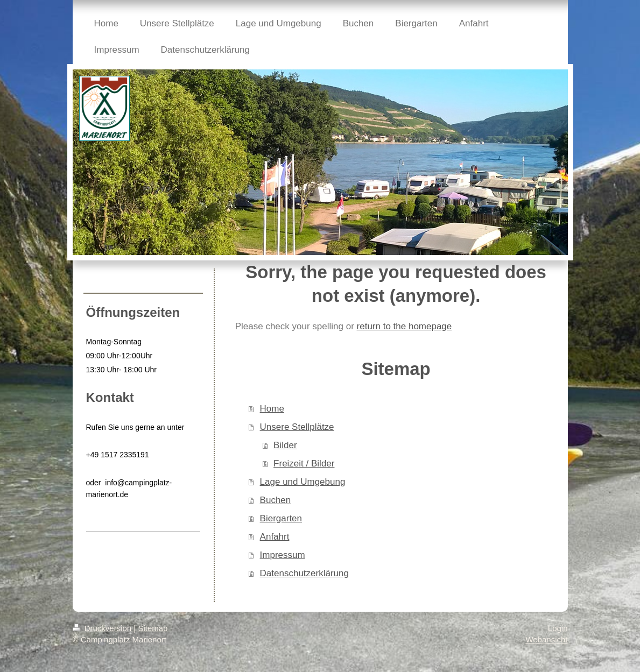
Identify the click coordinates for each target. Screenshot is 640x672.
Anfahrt (275, 537)
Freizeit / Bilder (304, 464)
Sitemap (153, 628)
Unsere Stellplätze (297, 427)
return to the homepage (405, 326)
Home (272, 409)
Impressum (283, 555)
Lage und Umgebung (303, 482)
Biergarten (281, 518)
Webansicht (546, 639)
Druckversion (103, 628)
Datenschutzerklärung (304, 573)
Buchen (276, 500)
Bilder (285, 445)
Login (558, 628)
